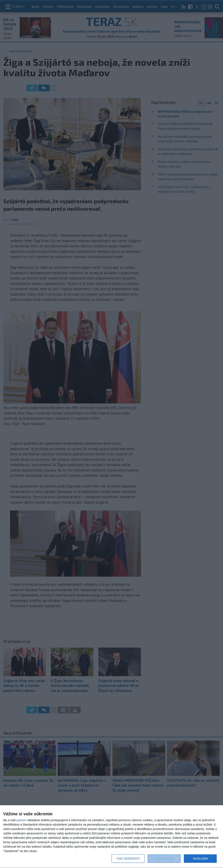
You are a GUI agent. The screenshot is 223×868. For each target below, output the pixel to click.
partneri (21, 820)
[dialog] (111, 837)
